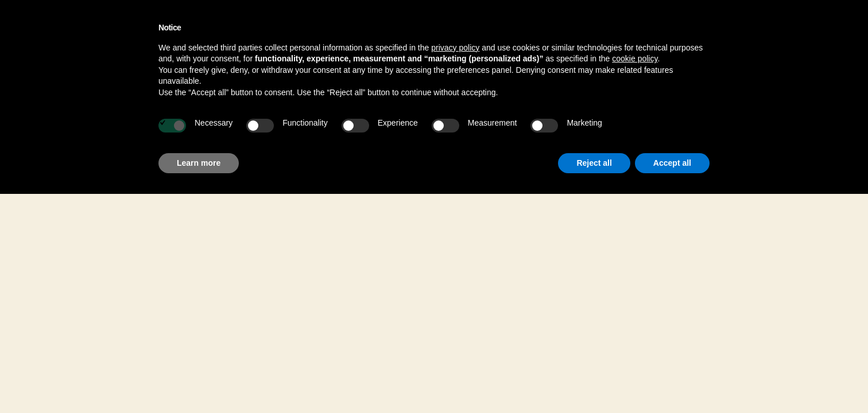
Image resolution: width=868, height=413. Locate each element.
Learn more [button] (199, 163)
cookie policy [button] (635, 59)
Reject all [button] (594, 163)
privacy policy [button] (455, 48)
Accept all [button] (672, 163)
